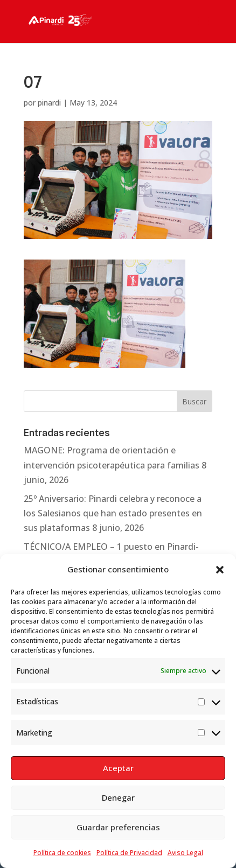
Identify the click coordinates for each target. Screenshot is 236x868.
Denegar (118, 797)
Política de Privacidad (129, 853)
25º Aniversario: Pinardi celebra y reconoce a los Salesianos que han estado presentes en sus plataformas (113, 513)
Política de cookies (62, 853)
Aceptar (118, 768)
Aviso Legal (185, 853)
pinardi (49, 103)
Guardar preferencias (118, 827)
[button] (220, 570)
